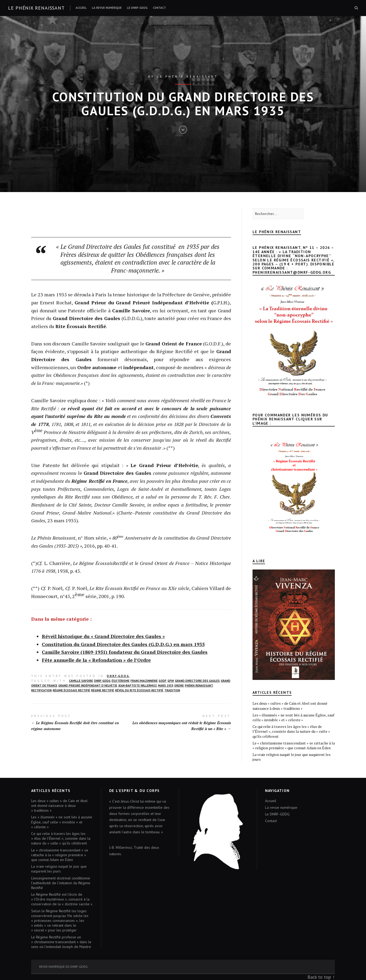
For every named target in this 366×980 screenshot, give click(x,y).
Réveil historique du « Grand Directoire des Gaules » (103, 636)
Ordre (179, 686)
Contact (159, 8)
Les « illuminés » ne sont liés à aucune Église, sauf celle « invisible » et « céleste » (293, 717)
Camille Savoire (81, 681)
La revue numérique (107, 8)
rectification (41, 690)
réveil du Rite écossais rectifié (139, 690)
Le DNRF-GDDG (137, 8)
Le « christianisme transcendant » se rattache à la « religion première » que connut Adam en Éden (294, 745)
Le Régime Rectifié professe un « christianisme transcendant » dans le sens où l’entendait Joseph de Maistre (61, 942)
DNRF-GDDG (102, 681)
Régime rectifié (103, 690)
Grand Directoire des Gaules (197, 681)
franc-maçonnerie (144, 681)
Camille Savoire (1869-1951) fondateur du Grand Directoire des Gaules (125, 652)
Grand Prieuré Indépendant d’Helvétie (88, 686)
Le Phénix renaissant (36, 8)
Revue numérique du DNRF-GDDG (63, 967)
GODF (163, 681)
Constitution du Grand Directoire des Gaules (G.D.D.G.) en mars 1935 (123, 644)
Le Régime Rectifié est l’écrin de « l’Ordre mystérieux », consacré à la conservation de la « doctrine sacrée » (62, 899)
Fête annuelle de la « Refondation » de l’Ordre (96, 660)
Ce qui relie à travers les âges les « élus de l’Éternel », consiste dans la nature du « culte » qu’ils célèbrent (291, 731)
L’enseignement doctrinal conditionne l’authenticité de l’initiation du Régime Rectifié (61, 883)
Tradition (172, 690)
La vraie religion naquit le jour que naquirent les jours (292, 757)
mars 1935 (166, 686)
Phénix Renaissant (199, 686)
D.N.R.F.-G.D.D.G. (118, 676)
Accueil (81, 8)
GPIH (171, 681)
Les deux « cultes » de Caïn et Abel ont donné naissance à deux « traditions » (290, 706)
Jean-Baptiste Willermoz (138, 686)
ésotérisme (121, 681)
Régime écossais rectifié (71, 690)
